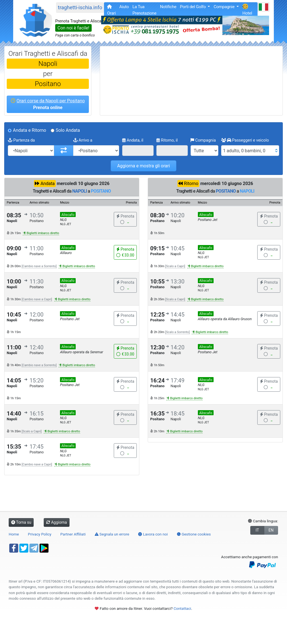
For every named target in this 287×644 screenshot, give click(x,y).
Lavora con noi (153, 534)
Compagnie (224, 7)
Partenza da (21, 140)
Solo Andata (68, 130)
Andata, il (133, 140)
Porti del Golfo (193, 7)
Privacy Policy (40, 534)
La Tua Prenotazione (144, 10)
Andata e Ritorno (30, 130)
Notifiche (168, 7)
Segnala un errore (112, 534)
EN (271, 530)
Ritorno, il (167, 140)
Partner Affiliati (73, 534)
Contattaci (182, 608)
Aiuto (124, 7)
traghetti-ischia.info (80, 7)
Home (14, 534)
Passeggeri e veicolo (245, 140)
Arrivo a (83, 140)
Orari (111, 10)
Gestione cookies (194, 534)
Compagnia (203, 140)
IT (257, 530)
